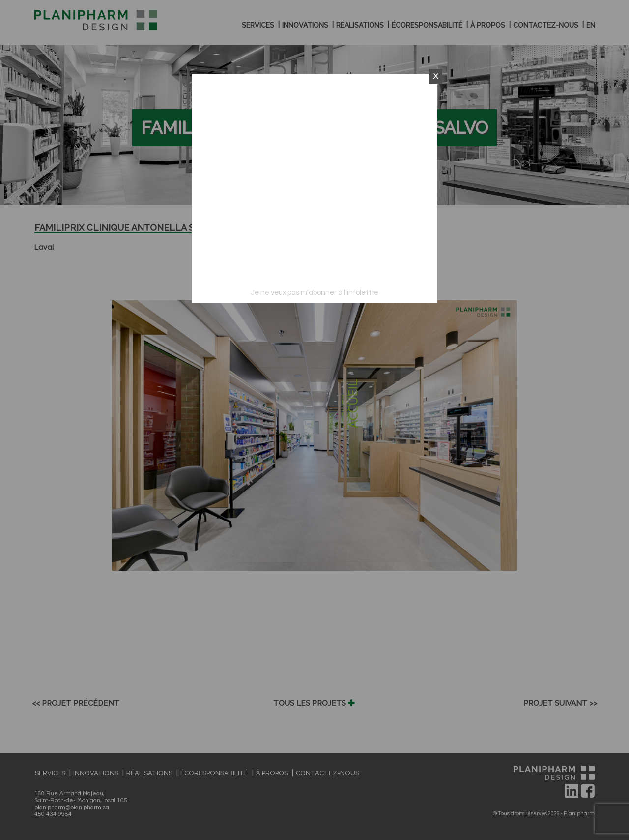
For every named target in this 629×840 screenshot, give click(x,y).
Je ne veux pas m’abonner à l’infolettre (314, 293)
